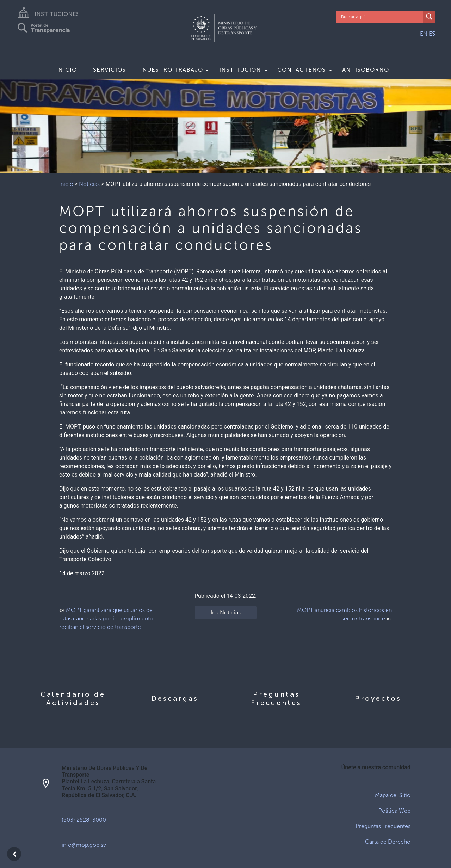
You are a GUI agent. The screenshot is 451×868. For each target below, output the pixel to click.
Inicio (66, 70)
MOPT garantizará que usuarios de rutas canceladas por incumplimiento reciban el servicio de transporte (106, 618)
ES (432, 34)
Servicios (109, 70)
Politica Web (394, 811)
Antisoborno (366, 70)
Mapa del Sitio (393, 795)
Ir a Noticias (226, 612)
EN (424, 34)
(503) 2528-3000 (84, 820)
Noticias (89, 184)
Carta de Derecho (388, 842)
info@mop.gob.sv (84, 845)
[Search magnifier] (429, 17)
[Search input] (381, 17)
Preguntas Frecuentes (383, 826)
